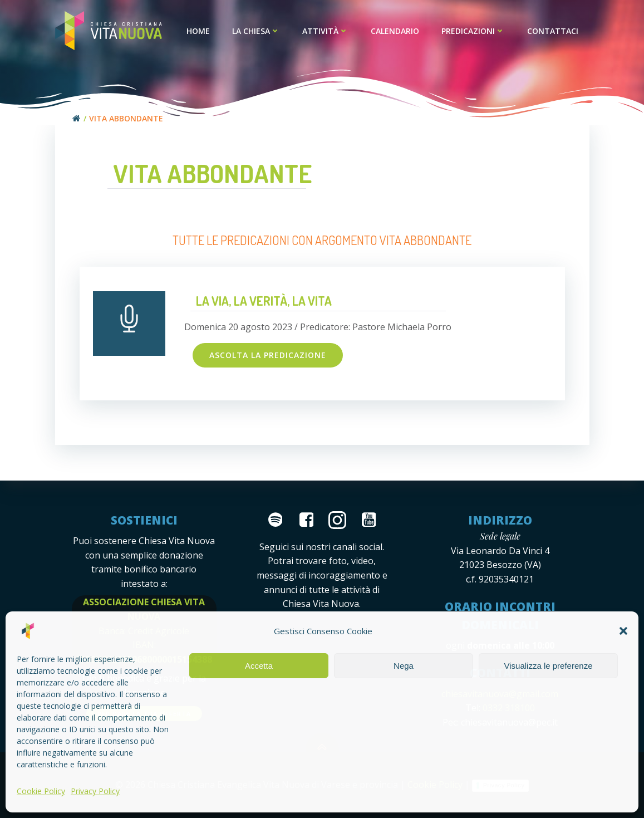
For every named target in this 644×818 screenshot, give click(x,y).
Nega (404, 666)
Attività (325, 31)
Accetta (259, 666)
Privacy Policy (95, 791)
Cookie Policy (41, 791)
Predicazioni (473, 31)
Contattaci (553, 31)
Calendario (395, 31)
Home (198, 31)
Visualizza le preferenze (549, 666)
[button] (623, 631)
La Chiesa (256, 31)
